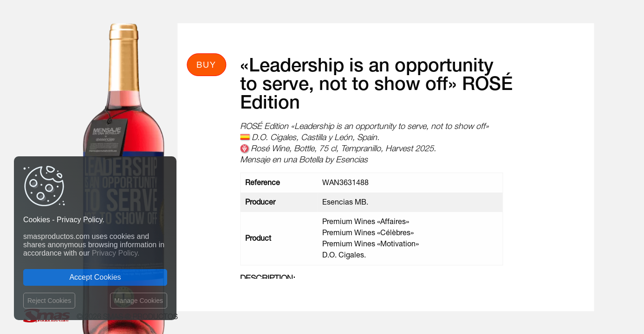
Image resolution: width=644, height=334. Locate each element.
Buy (206, 64)
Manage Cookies (139, 301)
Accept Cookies (95, 277)
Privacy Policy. (116, 253)
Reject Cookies (49, 301)
